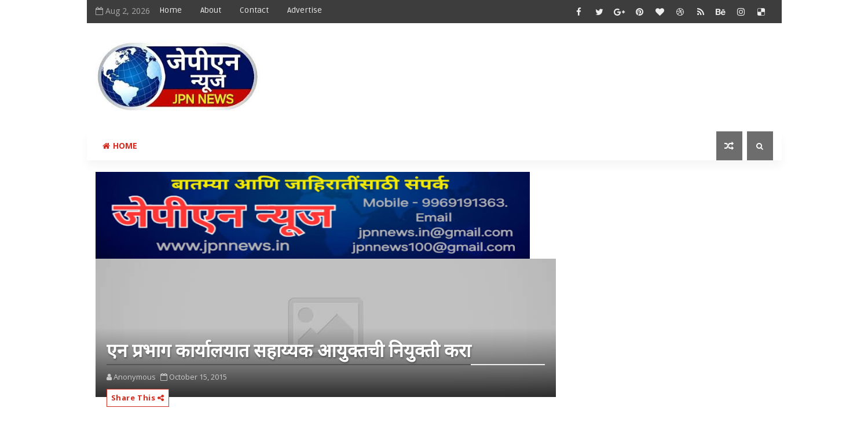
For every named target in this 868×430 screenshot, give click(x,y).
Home (171, 10)
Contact (254, 10)
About (211, 10)
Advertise (305, 10)
